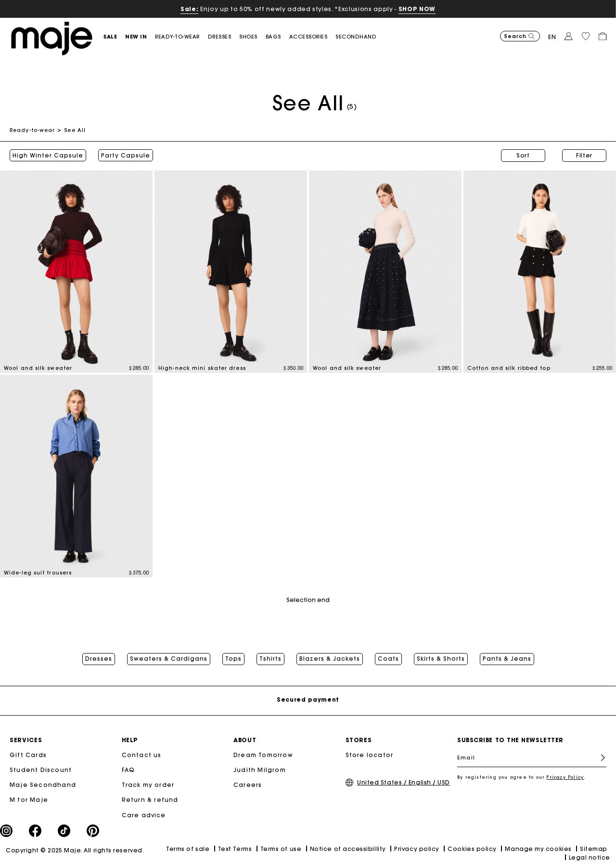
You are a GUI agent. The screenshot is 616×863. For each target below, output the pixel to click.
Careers (248, 785)
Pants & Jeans (507, 659)
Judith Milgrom (260, 770)
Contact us (142, 755)
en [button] (552, 37)
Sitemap (594, 849)
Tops (233, 659)
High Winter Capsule (48, 156)
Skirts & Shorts (441, 659)
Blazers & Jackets (330, 659)
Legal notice (590, 857)
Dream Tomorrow (263, 755)
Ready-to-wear (32, 130)
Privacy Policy (565, 777)
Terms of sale (188, 849)
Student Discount (41, 770)
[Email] (532, 758)
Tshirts (270, 659)
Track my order (148, 785)
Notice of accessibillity (348, 849)
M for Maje (29, 800)
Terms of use (281, 849)
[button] (114, 37)
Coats (388, 659)
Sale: (189, 9)
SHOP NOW (417, 9)
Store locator (370, 755)
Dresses (99, 659)
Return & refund (150, 800)
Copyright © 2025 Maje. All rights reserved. (75, 850)
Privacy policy (417, 849)
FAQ (128, 770)
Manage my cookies (538, 849)
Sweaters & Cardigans (169, 659)
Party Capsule (126, 156)
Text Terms (235, 849)
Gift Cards (28, 755)
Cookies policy (472, 849)
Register (599, 758)
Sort (523, 155)
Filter (584, 155)
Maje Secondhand (43, 785)
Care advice (144, 815)
